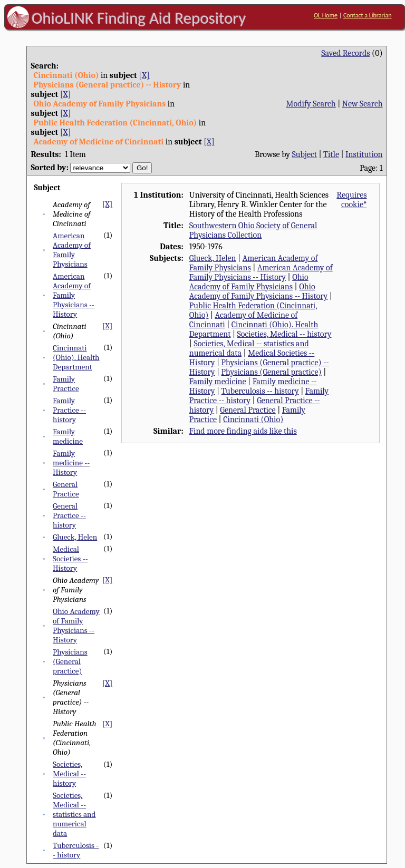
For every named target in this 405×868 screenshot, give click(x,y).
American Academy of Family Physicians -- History (74, 295)
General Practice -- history (69, 515)
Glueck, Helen (75, 537)
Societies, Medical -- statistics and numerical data (74, 814)
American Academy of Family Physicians (72, 250)
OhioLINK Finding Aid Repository (139, 18)
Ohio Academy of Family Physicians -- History (76, 626)
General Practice (66, 489)
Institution (364, 154)
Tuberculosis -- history (76, 850)
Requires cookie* (351, 200)
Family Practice (66, 384)
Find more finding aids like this (243, 431)
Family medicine (68, 436)
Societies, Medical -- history (69, 774)
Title (331, 154)
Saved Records (345, 53)
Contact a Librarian (368, 15)
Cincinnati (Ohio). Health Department (76, 357)
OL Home (326, 15)
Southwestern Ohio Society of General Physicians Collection (253, 230)
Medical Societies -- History (70, 559)
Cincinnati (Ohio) (253, 420)
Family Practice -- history (69, 410)
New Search (363, 104)
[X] (144, 75)
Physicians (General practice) (70, 661)
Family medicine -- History (71, 463)
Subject (305, 154)
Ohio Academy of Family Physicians (249, 282)
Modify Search (311, 104)
